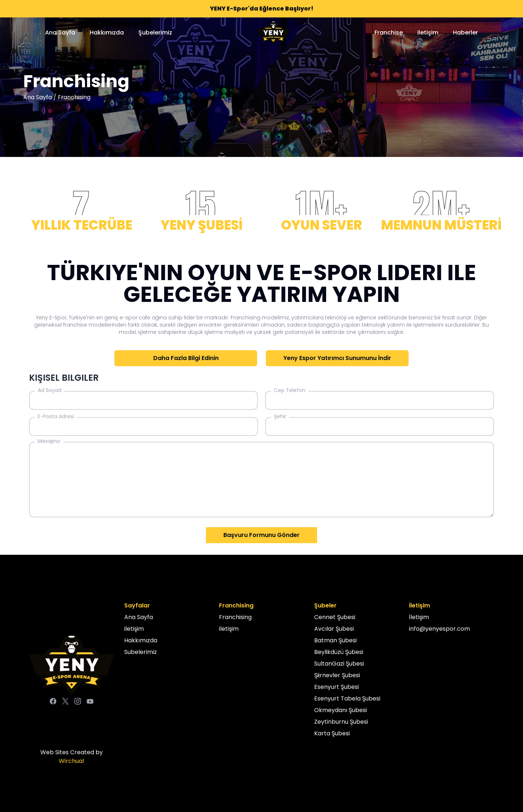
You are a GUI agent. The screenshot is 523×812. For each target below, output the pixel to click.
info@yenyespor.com (439, 629)
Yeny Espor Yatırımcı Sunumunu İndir (337, 358)
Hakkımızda (107, 33)
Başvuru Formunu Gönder (261, 535)
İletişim (419, 617)
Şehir (280, 416)
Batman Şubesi (335, 640)
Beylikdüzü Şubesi (339, 652)
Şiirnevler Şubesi (337, 675)
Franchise (389, 33)
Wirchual (71, 761)
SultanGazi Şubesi (339, 664)
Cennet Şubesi (335, 617)
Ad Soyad (50, 390)
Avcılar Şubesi (334, 629)
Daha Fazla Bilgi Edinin (186, 358)
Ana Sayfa (60, 33)
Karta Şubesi (332, 733)
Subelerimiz (141, 652)
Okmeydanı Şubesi (340, 710)
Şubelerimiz (155, 33)
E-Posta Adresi (56, 416)
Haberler (465, 33)
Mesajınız (49, 441)
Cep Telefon (290, 390)
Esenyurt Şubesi (336, 687)
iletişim (428, 33)
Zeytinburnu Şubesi (341, 722)
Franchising (235, 617)
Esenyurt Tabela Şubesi (347, 698)
